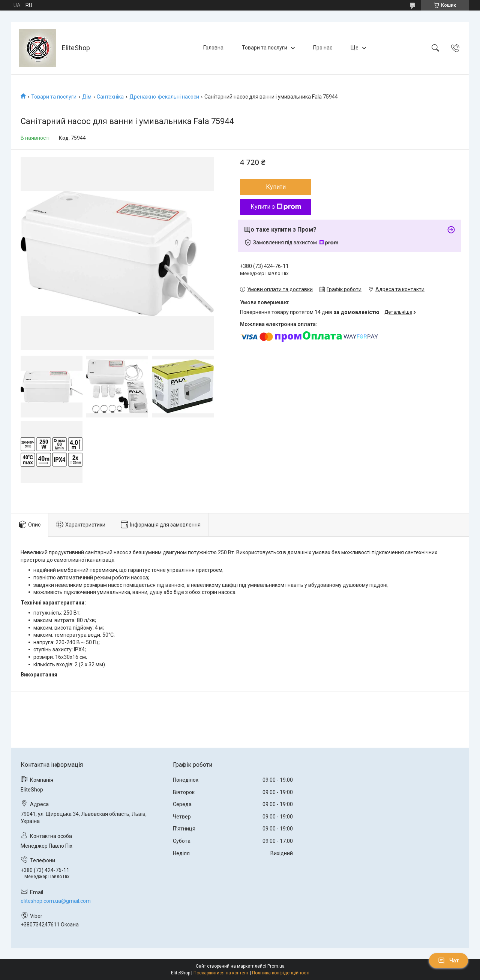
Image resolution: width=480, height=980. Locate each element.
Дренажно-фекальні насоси (164, 97)
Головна (213, 48)
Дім (87, 97)
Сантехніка (110, 97)
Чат (448, 961)
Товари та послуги (265, 48)
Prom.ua (276, 966)
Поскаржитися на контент (221, 973)
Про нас (323, 48)
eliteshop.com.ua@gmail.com (56, 901)
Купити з (276, 207)
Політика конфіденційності (281, 973)
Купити (276, 187)
